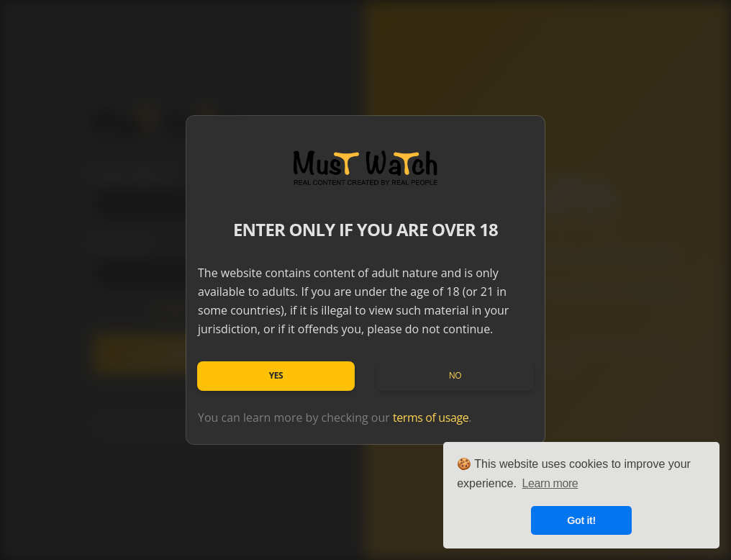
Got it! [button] (581, 520)
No (455, 375)
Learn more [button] (550, 483)
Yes (276, 375)
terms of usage (431, 417)
